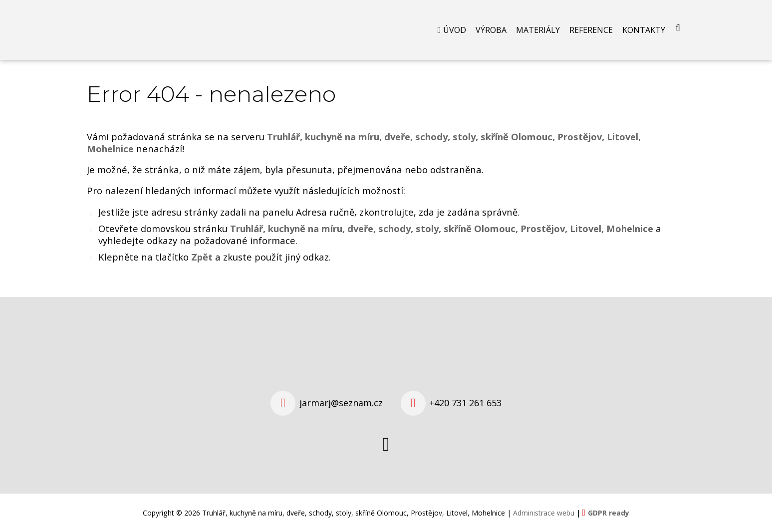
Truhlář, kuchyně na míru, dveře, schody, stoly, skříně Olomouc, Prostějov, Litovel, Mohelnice (442, 228)
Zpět (202, 257)
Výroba (491, 30)
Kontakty (644, 30)
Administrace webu (544, 513)
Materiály (538, 30)
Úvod (455, 30)
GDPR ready (609, 513)
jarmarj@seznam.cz (341, 403)
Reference (591, 30)
